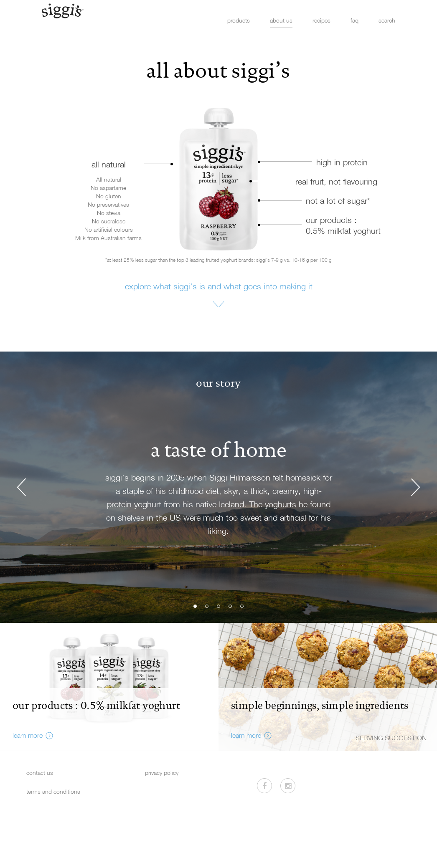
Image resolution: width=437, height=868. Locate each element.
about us (281, 20)
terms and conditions (53, 791)
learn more (28, 735)
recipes (321, 20)
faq (354, 20)
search (387, 20)
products (239, 20)
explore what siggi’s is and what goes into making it (219, 286)
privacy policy (162, 773)
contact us (40, 773)
